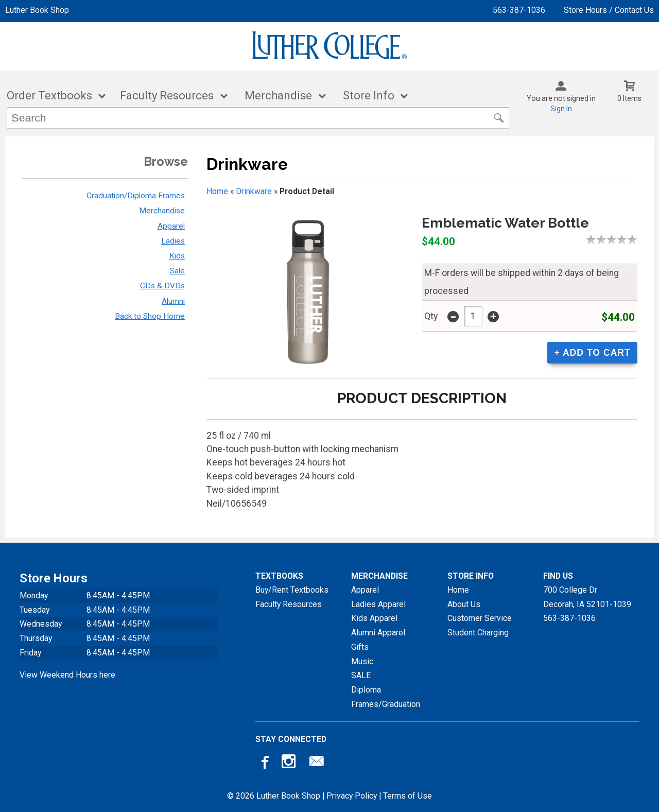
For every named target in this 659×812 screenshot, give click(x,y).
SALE (361, 675)
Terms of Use (407, 796)
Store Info (369, 96)
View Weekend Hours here (67, 675)
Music (362, 661)
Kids (177, 256)
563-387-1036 (519, 10)
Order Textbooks (49, 96)
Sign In (561, 109)
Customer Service (480, 618)
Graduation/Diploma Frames (136, 196)
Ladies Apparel (378, 604)
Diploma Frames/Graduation (386, 697)
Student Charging (478, 633)
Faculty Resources (167, 96)
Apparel (171, 226)
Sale (177, 271)
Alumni (173, 301)
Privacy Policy (352, 796)
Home (217, 191)
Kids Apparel (374, 618)
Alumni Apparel (378, 633)
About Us (464, 604)
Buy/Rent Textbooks (292, 590)
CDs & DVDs (162, 286)
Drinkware (254, 191)
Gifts (360, 647)
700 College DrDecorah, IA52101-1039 (587, 597)
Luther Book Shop (37, 10)
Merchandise (278, 96)
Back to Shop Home (150, 316)
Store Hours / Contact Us (609, 10)
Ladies (173, 241)
